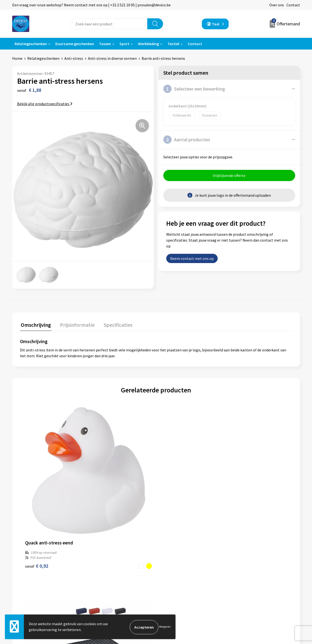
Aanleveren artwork (107, 563)
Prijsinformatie (104, 556)
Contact (293, 5)
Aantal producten (187, 140)
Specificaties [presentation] (114, 324)
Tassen (105, 44)
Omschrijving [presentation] (35, 324)
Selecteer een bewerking (194, 89)
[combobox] (109, 24)
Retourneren (173, 556)
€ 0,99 (105, 490)
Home (17, 58)
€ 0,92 (37, 496)
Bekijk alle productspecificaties (45, 104)
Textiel (173, 44)
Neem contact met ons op (192, 259)
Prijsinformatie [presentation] (75, 324)
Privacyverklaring (248, 556)
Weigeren (165, 627)
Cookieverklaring (248, 563)
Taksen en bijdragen (107, 571)
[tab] (35, 325)
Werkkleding (148, 44)
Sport (124, 44)
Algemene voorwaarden (253, 548)
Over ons (277, 5)
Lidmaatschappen (106, 578)
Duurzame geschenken (75, 44)
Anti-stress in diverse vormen (112, 58)
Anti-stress (74, 58)
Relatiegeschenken (31, 44)
